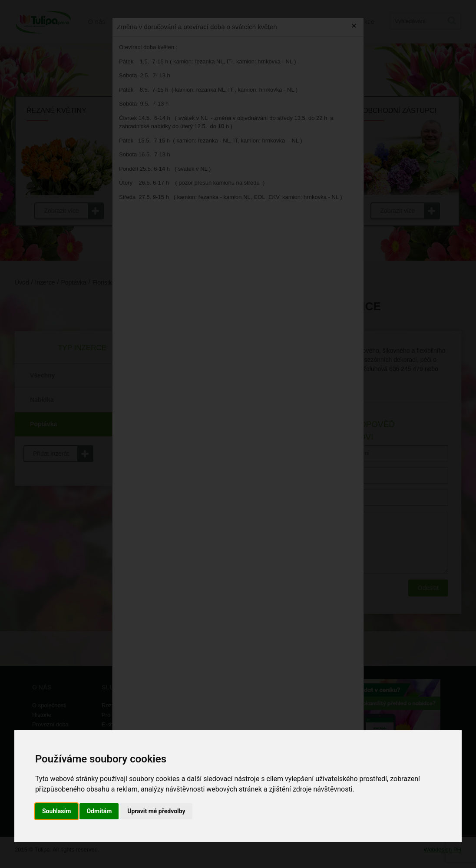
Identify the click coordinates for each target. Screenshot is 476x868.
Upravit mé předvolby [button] (156, 811)
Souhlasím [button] (57, 811)
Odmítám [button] (99, 811)
